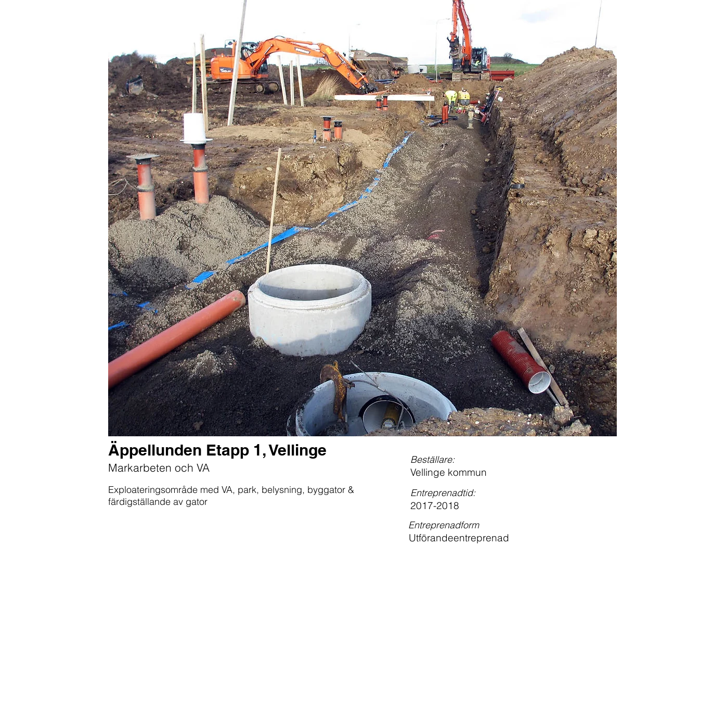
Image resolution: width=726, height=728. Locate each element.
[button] (362, 218)
